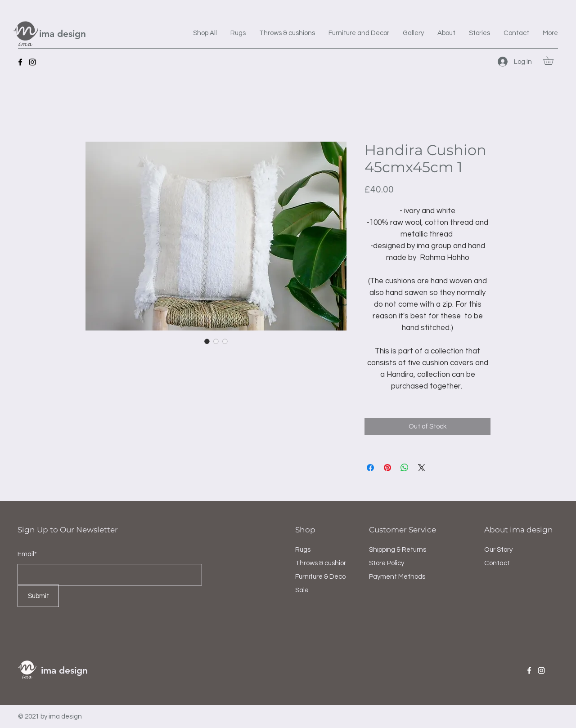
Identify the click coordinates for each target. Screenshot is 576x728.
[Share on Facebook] (370, 468)
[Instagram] (32, 62)
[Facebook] (20, 62)
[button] (552, 60)
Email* (27, 554)
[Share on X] (422, 468)
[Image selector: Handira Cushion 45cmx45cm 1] (207, 341)
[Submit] (38, 596)
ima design (63, 33)
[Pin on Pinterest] (387, 468)
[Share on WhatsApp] (405, 468)
